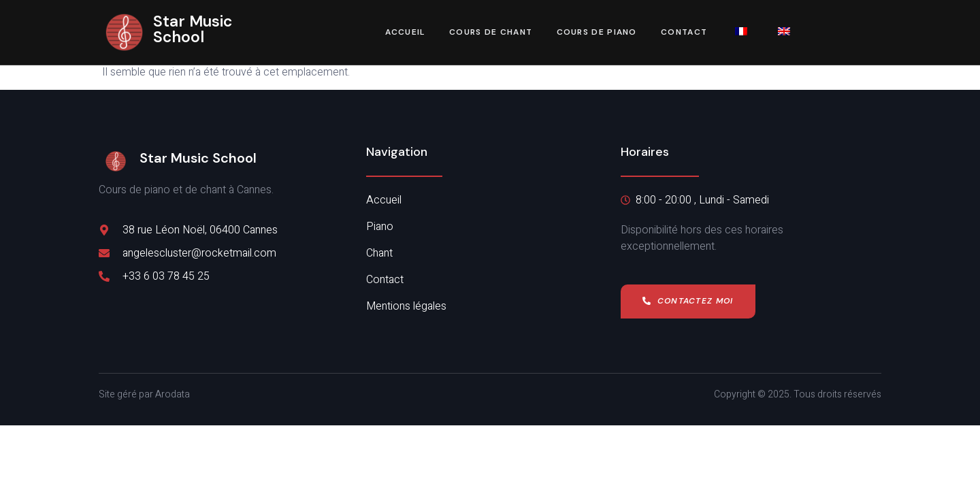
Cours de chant (491, 33)
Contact (685, 33)
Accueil (404, 33)
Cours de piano (597, 33)
